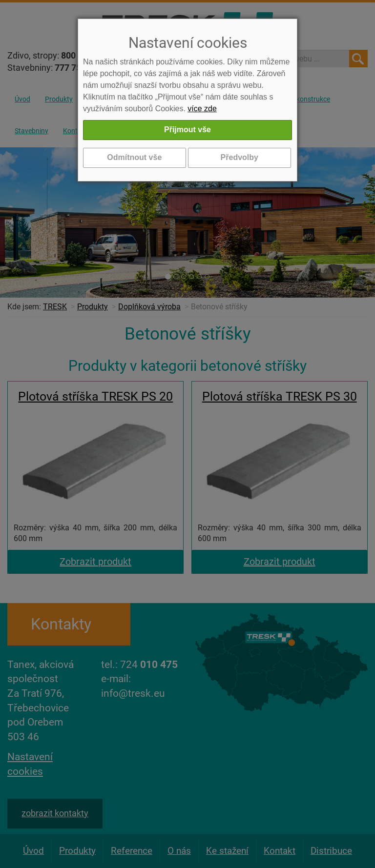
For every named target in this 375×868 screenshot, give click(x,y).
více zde (202, 109)
